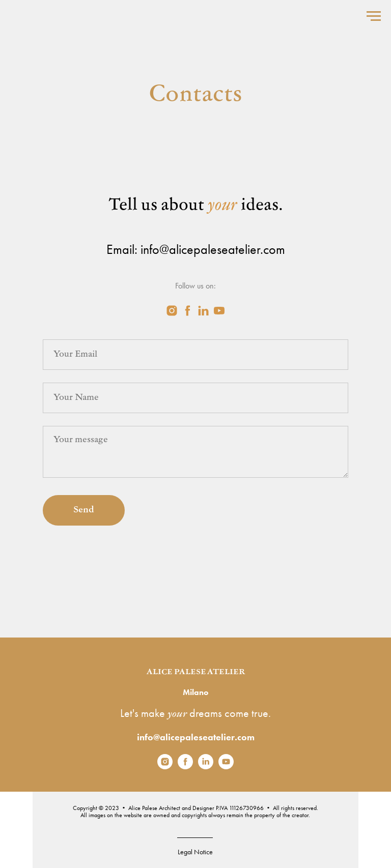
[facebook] (188, 311)
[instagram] (172, 311)
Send (84, 510)
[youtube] (219, 311)
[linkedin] (203, 311)
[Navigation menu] (374, 16)
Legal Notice (195, 852)
